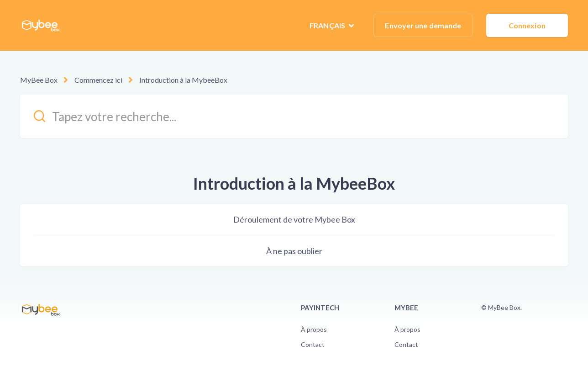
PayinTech (320, 308)
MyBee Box (39, 80)
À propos (314, 329)
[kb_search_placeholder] (294, 116)
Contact (313, 344)
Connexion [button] (527, 25)
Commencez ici (98, 80)
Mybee (406, 308)
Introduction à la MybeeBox (183, 80)
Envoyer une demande (423, 25)
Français (328, 25)
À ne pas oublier (294, 251)
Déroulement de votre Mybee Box (294, 219)
